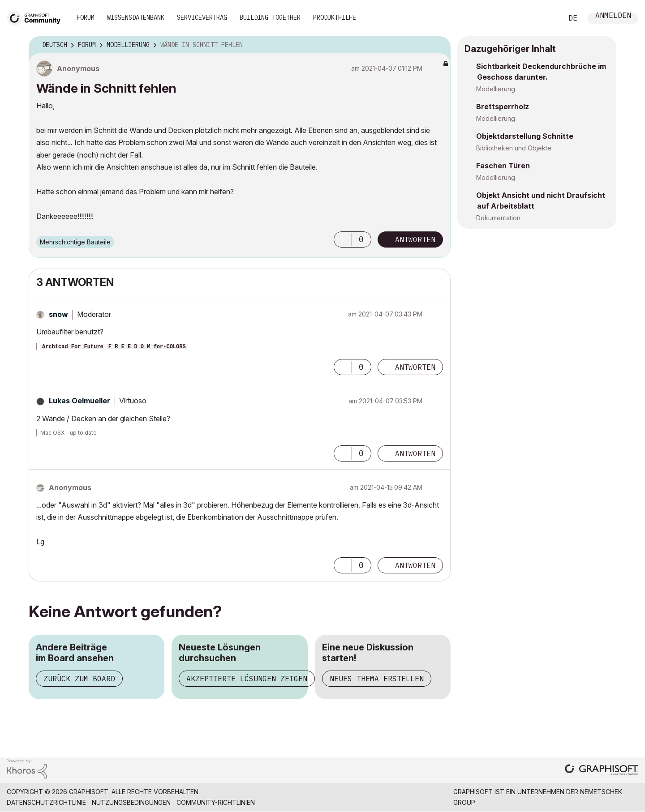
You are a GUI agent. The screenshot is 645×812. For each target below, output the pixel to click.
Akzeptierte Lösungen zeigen (247, 679)
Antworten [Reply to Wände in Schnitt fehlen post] (415, 239)
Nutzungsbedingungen (131, 802)
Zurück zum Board (79, 679)
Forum (86, 17)
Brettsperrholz (503, 107)
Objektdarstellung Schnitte (525, 136)
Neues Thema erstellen (377, 679)
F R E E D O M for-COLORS (147, 347)
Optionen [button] (438, 45)
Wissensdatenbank (136, 17)
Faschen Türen (503, 166)
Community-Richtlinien (216, 802)
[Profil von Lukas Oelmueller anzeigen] (80, 401)
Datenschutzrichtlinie (46, 802)
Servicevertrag (202, 17)
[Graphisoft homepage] (602, 771)
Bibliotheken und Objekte (514, 148)
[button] (343, 239)
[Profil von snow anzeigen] (58, 314)
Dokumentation (498, 218)
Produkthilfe (335, 17)
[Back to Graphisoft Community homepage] (37, 17)
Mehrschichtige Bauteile (75, 242)
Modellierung (496, 89)
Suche (546, 18)
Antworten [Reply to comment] (415, 367)
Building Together (270, 17)
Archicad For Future (73, 347)
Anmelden (613, 16)
